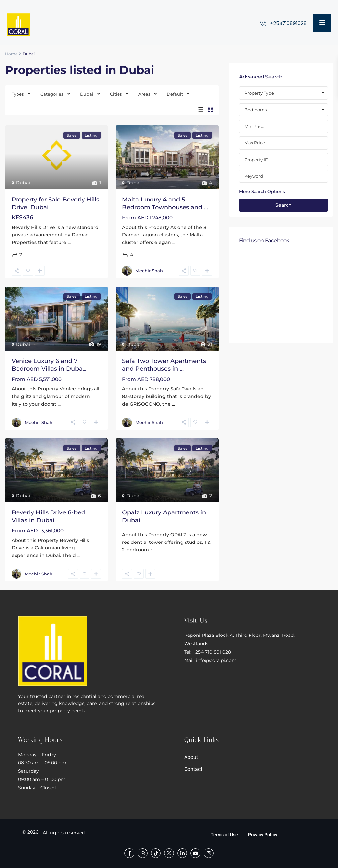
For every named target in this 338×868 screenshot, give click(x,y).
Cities (116, 94)
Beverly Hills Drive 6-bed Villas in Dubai (48, 516)
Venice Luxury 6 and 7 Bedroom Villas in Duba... (49, 365)
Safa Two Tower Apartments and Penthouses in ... (164, 365)
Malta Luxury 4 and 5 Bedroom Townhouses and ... (165, 203)
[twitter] (169, 853)
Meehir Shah (149, 271)
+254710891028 (288, 23)
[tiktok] (156, 853)
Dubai (87, 94)
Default (175, 94)
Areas (144, 94)
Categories (52, 94)
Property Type (259, 93)
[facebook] (129, 853)
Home (11, 54)
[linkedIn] (182, 853)
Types (18, 94)
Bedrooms (255, 110)
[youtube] (195, 853)
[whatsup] (143, 853)
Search (284, 205)
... (69, 242)
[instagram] (209, 853)
